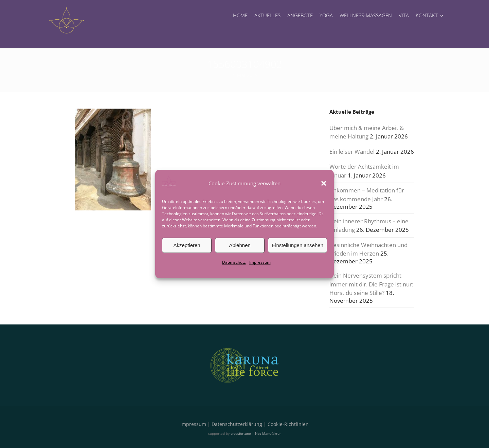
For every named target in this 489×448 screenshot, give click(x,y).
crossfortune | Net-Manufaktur (256, 433)
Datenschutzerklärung (237, 424)
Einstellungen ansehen (297, 245)
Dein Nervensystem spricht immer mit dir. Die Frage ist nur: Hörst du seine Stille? (371, 284)
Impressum (260, 262)
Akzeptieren (187, 245)
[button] (324, 183)
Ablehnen (240, 245)
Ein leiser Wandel (352, 152)
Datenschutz (234, 262)
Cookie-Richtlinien (288, 424)
